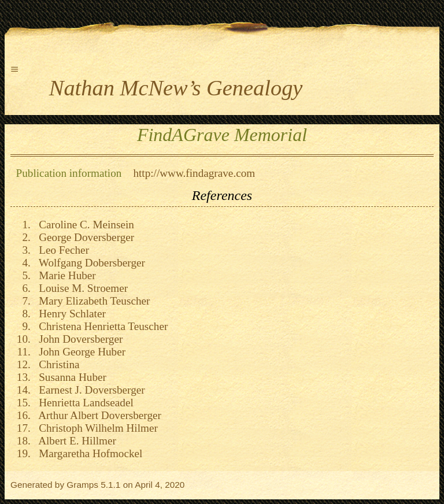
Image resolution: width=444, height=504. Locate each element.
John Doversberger (78, 339)
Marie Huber (65, 275)
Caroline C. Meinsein (84, 225)
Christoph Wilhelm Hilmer (96, 428)
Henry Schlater (70, 314)
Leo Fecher (61, 250)
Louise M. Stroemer (81, 288)
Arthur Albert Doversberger (97, 415)
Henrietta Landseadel (84, 403)
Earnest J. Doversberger (89, 390)
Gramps (82, 485)
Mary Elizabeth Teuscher (92, 301)
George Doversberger (84, 237)
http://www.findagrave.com (194, 173)
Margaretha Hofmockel (88, 453)
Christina (57, 364)
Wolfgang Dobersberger (89, 263)
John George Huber (80, 352)
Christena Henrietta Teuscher (101, 326)
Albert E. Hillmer (75, 441)
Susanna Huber (70, 377)
